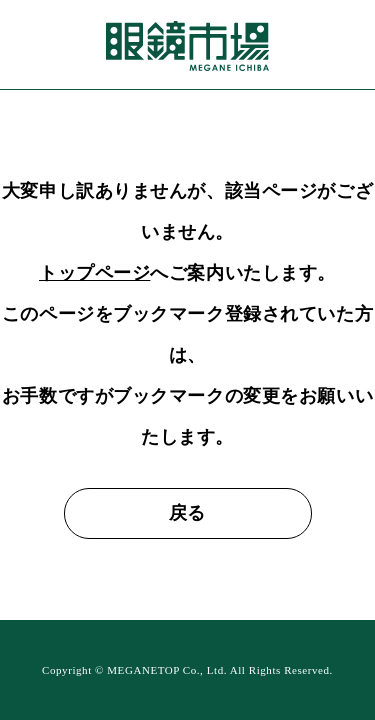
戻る (187, 513)
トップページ (94, 273)
